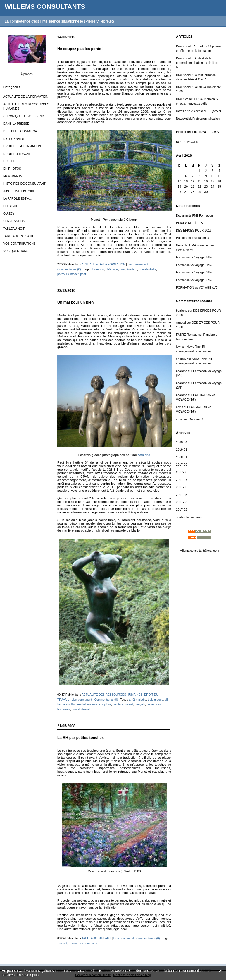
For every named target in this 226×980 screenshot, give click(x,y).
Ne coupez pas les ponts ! (80, 49)
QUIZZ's (9, 214)
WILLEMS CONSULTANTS (45, 7)
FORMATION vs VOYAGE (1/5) (197, 288)
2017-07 (182, 480)
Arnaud (181, 323)
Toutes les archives (189, 517)
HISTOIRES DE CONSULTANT (24, 184)
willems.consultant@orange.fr (199, 551)
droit (123, 269)
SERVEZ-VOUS (14, 221)
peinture (118, 704)
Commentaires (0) (69, 269)
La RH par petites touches (81, 737)
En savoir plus (28, 975)
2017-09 (182, 465)
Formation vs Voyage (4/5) (194, 265)
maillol (81, 704)
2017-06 (182, 487)
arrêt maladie (138, 700)
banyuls (140, 704)
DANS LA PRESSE (16, 124)
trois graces (155, 700)
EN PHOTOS (12, 169)
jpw (178, 347)
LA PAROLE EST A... (17, 199)
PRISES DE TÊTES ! (190, 223)
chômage (112, 269)
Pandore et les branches (193, 238)
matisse (93, 704)
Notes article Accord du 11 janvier (199, 111)
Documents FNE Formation (194, 216)
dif (166, 700)
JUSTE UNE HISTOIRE (19, 191)
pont (83, 274)
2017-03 (182, 502)
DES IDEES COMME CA (20, 131)
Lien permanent (138, 264)
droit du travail (81, 709)
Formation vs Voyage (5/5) (194, 257)
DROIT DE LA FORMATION (22, 146)
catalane (144, 455)
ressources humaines (83, 943)
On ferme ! (196, 419)
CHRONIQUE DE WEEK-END (24, 116)
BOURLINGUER (187, 142)
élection (132, 269)
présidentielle (147, 269)
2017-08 (182, 472)
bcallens (182, 311)
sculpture (105, 704)
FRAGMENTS (13, 176)
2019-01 (182, 450)
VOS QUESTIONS (16, 251)
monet (75, 274)
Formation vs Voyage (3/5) (194, 272)
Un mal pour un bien (75, 302)
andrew (181, 359)
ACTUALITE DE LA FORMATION (26, 97)
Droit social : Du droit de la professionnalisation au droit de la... (197, 63)
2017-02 (182, 510)
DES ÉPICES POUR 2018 (194, 231)
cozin (180, 407)
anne (179, 419)
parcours (63, 274)
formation (98, 269)
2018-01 (182, 457)
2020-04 (182, 442)
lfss (74, 704)
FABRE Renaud (187, 335)
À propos (27, 74)
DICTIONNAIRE (14, 139)
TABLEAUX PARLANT (18, 236)
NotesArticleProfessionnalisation (198, 119)
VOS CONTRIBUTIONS (19, 244)
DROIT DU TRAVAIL (17, 154)
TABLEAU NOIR (14, 229)
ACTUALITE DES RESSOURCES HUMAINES (112, 695)
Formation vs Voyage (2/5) (194, 280)
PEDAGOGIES (13, 206)
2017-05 (182, 495)
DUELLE (9, 161)
